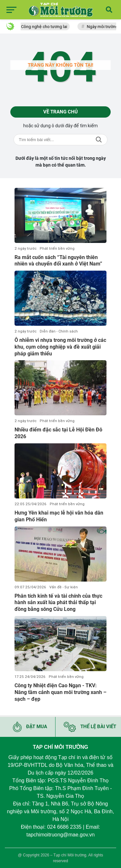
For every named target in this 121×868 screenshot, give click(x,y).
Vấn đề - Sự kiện (64, 587)
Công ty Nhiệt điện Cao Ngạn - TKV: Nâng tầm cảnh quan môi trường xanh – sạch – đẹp (60, 692)
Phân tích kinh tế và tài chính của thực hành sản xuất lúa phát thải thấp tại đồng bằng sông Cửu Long (58, 603)
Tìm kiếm (99, 140)
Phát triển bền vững (57, 249)
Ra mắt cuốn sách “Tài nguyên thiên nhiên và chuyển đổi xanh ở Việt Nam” (58, 261)
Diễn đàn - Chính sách (59, 331)
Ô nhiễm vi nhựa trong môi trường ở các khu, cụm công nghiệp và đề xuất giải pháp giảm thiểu (60, 347)
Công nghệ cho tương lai (49, 27)
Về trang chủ (60, 112)
